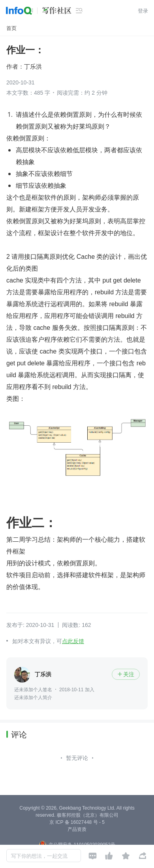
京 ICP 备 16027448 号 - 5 (77, 822)
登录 (143, 11)
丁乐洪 (33, 66)
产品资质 (77, 829)
